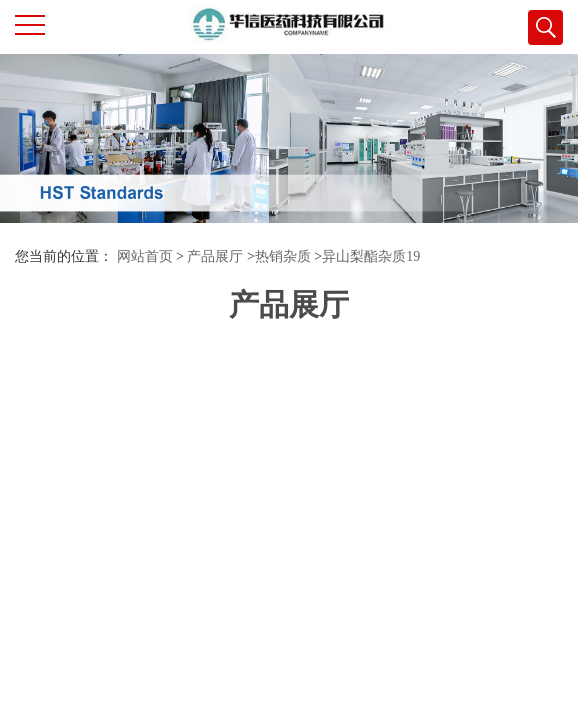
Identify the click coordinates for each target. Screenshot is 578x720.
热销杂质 (283, 256)
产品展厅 (215, 256)
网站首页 (145, 256)
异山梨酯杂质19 (371, 256)
